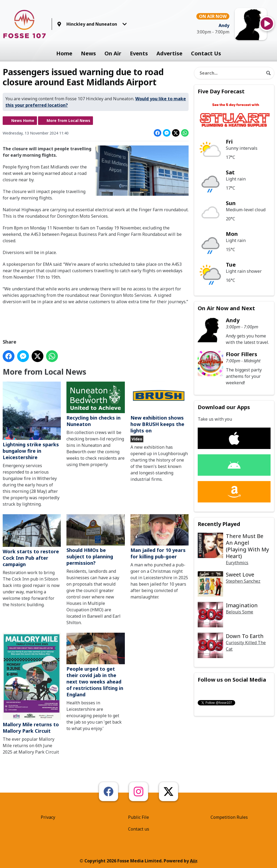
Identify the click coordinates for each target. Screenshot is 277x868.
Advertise (169, 53)
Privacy (48, 817)
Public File (138, 817)
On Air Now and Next (226, 308)
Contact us (139, 829)
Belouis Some (239, 612)
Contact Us (206, 53)
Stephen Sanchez (243, 581)
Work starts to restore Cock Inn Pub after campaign (32, 541)
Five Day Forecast (221, 91)
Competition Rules (229, 817)
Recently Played (219, 524)
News (88, 53)
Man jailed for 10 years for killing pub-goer (160, 537)
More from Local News (68, 120)
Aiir (193, 861)
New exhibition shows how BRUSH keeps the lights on (160, 408)
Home (64, 53)
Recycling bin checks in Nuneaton (96, 404)
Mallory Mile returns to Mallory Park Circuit (32, 683)
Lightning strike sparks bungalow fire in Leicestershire (32, 421)
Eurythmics (237, 563)
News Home (23, 120)
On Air (113, 53)
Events (139, 53)
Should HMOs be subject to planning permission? (96, 540)
